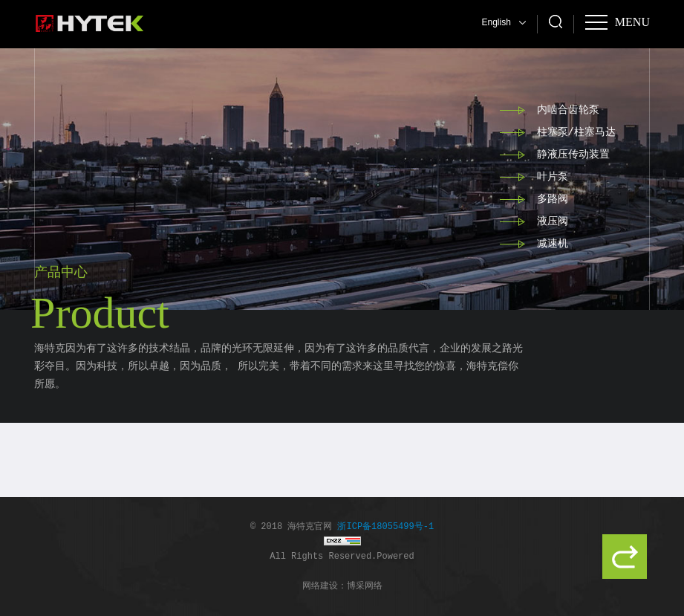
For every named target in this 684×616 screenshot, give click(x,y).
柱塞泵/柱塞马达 (576, 132)
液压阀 (553, 221)
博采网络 (365, 586)
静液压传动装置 (573, 154)
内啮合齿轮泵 (568, 110)
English (496, 22)
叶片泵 (553, 176)
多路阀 (553, 199)
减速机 (553, 243)
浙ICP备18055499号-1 (386, 526)
